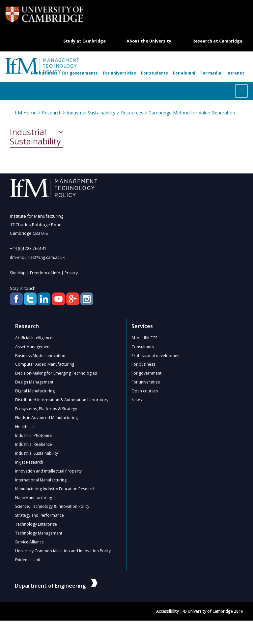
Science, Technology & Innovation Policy (52, 507)
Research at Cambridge (217, 41)
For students (155, 73)
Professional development (156, 356)
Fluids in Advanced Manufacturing (46, 418)
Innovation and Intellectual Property (48, 471)
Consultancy (143, 347)
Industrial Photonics (34, 436)
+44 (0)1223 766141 (28, 248)
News (137, 400)
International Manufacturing (41, 480)
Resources (132, 113)
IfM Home (26, 113)
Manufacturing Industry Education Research (55, 489)
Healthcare (25, 427)
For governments (80, 73)
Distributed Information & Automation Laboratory (62, 400)
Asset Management (33, 347)
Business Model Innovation (40, 356)
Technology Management (39, 534)
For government (146, 373)
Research (52, 113)
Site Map (18, 273)
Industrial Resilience (34, 445)
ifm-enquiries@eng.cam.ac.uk (37, 257)
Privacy (71, 273)
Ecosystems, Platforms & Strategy (46, 409)
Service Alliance (29, 543)
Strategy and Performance (40, 516)
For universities (119, 73)
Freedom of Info (45, 273)
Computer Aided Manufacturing (45, 365)
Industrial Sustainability (91, 113)
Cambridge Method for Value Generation (192, 113)
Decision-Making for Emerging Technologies (56, 373)
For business (44, 73)
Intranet (235, 73)
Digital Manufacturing (35, 391)
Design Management (34, 382)
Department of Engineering (56, 586)
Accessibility (168, 612)
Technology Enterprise (36, 525)
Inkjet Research (29, 462)
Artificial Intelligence (34, 338)
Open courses (145, 391)
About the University (149, 41)
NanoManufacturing (34, 498)
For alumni (184, 73)
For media (211, 73)
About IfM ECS (144, 338)
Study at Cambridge (84, 41)
